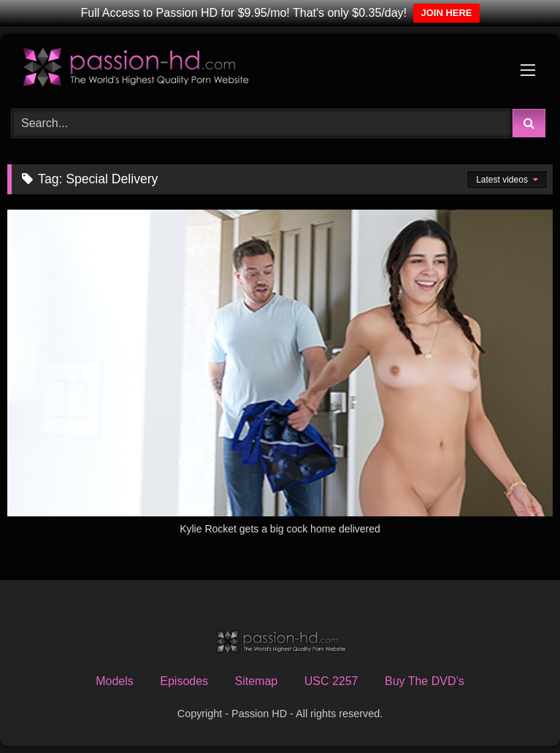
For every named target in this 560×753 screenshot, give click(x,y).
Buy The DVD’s (425, 681)
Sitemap (257, 681)
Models (115, 681)
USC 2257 (331, 681)
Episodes (184, 681)
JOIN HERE (446, 13)
